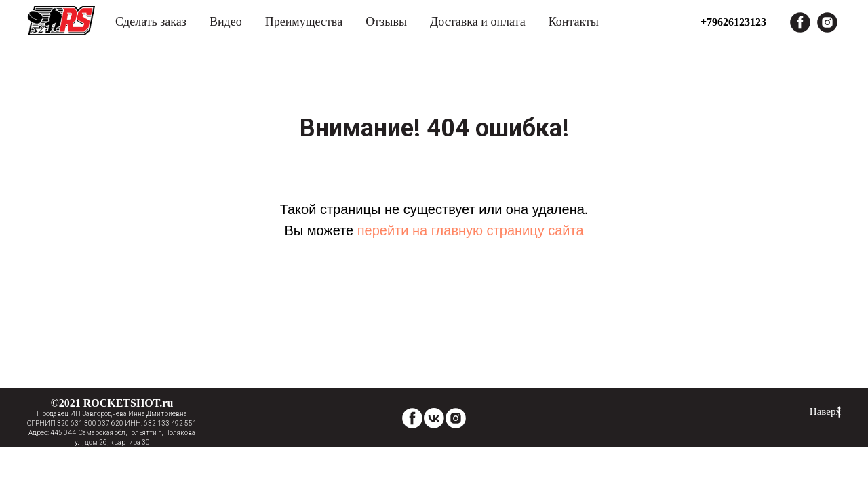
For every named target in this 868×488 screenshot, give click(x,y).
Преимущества (304, 22)
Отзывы (386, 22)
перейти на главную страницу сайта (471, 230)
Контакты (574, 22)
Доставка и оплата (478, 22)
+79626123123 (733, 22)
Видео (226, 22)
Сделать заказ (151, 22)
